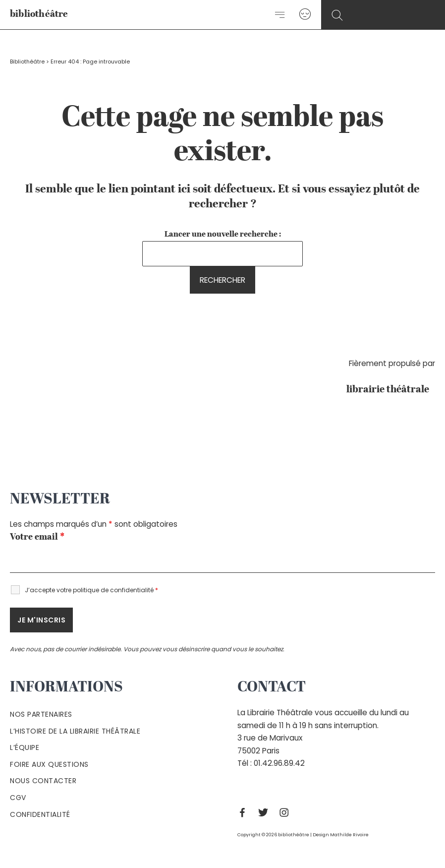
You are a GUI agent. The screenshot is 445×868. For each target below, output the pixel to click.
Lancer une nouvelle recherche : (223, 235)
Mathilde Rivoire (349, 835)
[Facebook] (245, 812)
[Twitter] (266, 812)
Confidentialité (40, 814)
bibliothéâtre (39, 14)
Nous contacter (43, 781)
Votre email (37, 537)
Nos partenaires (41, 714)
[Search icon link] (337, 16)
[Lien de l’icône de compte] (305, 15)
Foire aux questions (49, 764)
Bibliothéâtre (27, 62)
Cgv (18, 798)
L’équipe (25, 747)
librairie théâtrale (391, 390)
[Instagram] (286, 812)
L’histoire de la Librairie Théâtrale (75, 731)
